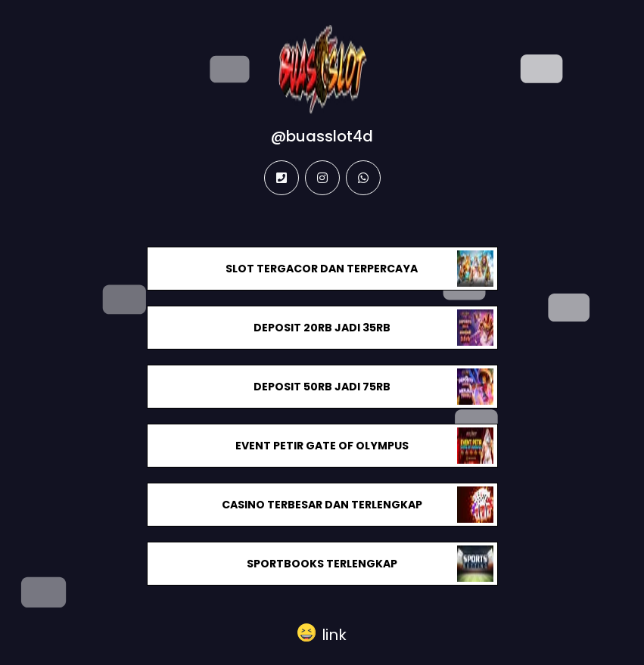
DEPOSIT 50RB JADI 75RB (322, 387)
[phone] (282, 178)
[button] (322, 633)
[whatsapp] (363, 178)
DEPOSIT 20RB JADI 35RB (322, 328)
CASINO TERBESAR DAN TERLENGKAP (322, 505)
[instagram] (322, 178)
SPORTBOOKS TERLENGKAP (322, 564)
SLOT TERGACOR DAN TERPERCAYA (322, 269)
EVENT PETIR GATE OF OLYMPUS (322, 446)
